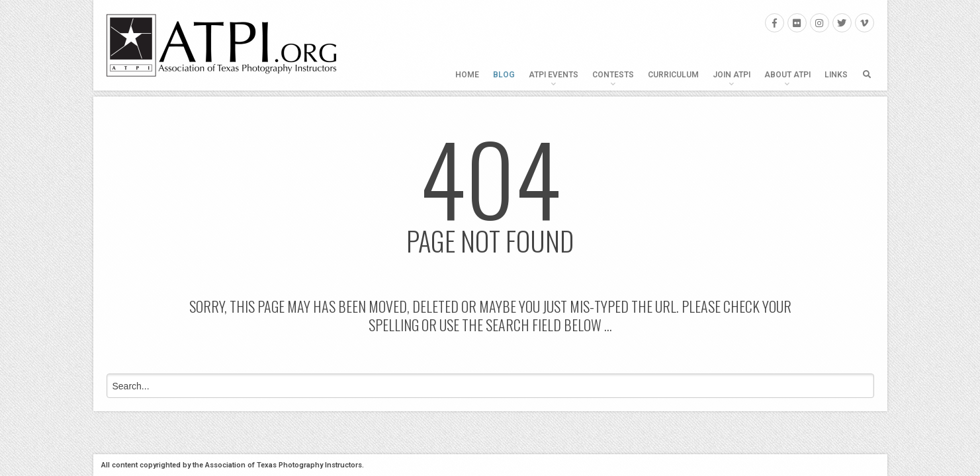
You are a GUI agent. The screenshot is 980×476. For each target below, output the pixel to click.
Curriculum (673, 75)
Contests (613, 75)
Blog (504, 75)
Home (467, 75)
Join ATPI (732, 75)
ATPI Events (554, 75)
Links (836, 75)
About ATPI (787, 75)
